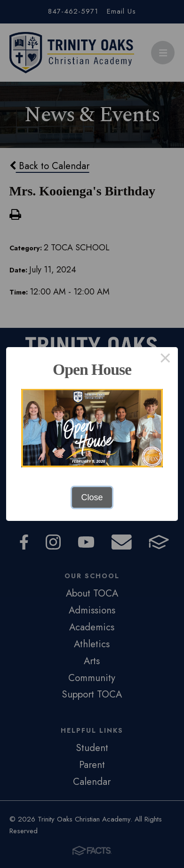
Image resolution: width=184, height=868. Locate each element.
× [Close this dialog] (165, 360)
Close (92, 497)
